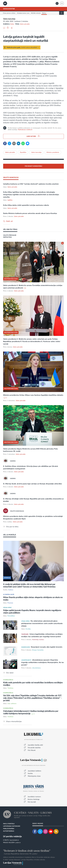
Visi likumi (32, 750)
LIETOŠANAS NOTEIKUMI (12, 826)
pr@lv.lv (18, 843)
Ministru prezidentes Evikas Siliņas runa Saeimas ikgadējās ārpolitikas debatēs (33, 395)
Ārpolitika (23, 152)
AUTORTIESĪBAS (9, 831)
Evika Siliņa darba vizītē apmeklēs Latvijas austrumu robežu (26, 205)
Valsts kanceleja (9, 19)
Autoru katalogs (34, 799)
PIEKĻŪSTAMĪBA (9, 829)
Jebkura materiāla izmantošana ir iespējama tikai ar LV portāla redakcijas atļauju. (29, 857)
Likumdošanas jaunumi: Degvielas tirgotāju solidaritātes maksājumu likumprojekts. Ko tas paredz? (43, 662)
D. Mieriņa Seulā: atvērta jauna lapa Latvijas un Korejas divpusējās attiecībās (33, 484)
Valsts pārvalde (25, 24)
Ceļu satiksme (12, 704)
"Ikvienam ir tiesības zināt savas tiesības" (27, 851)
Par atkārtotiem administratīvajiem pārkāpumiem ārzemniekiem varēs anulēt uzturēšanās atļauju (42, 623)
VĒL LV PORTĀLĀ (10, 535)
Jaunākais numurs (34, 797)
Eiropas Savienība (38, 650)
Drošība (28, 629)
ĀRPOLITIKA (7, 237)
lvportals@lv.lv (14, 840)
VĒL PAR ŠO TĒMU (10, 229)
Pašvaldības (11, 616)
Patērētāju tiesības (38, 640)
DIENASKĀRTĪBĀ (9, 9)
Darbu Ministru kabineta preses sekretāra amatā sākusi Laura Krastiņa (30, 213)
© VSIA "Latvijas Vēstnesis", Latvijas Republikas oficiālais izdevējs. (24, 860)
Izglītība (10, 200)
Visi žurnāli (32, 802)
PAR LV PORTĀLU (9, 824)
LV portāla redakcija (12, 836)
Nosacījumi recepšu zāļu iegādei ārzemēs (47, 647)
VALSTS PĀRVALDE (10, 235)
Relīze (12, 24)
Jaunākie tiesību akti (35, 745)
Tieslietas (10, 688)
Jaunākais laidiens (35, 771)
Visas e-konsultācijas (14, 721)
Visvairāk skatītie (34, 748)
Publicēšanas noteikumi (25, 130)
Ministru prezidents (53, 152)
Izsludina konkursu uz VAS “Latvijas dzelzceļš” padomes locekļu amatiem (31, 184)
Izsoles (30, 773)
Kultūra (11, 590)
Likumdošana (36, 668)
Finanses (10, 603)
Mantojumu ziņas (34, 776)
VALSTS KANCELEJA (11, 177)
